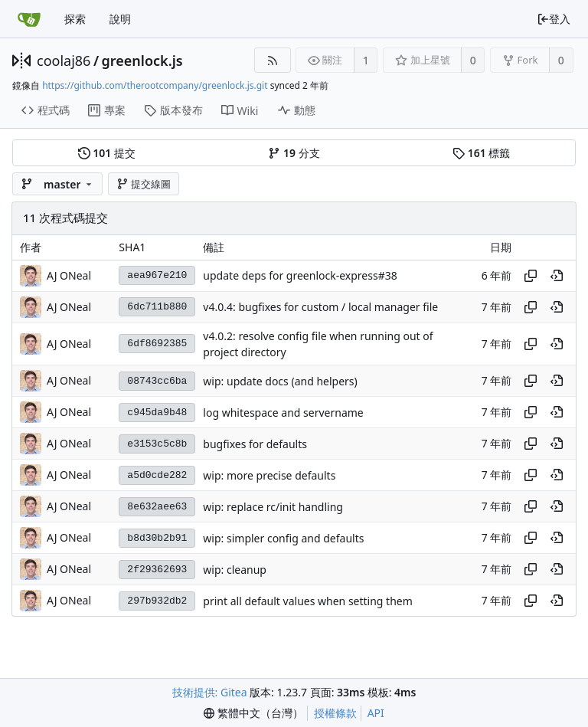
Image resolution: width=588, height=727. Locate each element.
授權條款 (335, 713)
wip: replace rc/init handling (273, 507)
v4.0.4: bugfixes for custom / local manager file (320, 307)
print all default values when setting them (307, 601)
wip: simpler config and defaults (283, 538)
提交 (107, 153)
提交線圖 (144, 184)
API (376, 713)
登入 (554, 19)
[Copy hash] (531, 276)
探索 (75, 19)
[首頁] (29, 19)
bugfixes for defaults (255, 444)
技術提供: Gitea (210, 692)
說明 (120, 19)
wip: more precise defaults (269, 475)
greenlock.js (142, 61)
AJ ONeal (69, 275)
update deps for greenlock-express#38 (300, 275)
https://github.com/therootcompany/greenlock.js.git (155, 85)
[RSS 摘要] (272, 60)
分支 (294, 153)
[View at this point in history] (557, 276)
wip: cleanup (235, 570)
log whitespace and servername (283, 413)
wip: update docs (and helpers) (280, 381)
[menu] (253, 713)
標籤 (481, 153)
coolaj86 (64, 61)
